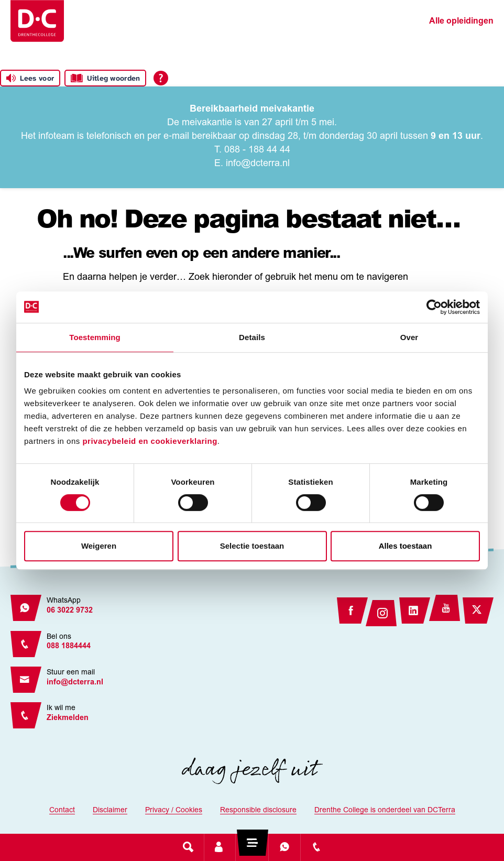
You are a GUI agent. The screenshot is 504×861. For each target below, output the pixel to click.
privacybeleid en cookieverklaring (150, 441)
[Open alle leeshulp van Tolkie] (161, 78)
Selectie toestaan (252, 546)
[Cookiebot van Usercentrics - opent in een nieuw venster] (434, 307)
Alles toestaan (406, 546)
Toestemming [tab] (95, 337)
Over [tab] (409, 337)
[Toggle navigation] (252, 847)
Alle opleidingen (461, 21)
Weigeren (99, 546)
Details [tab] (252, 337)
